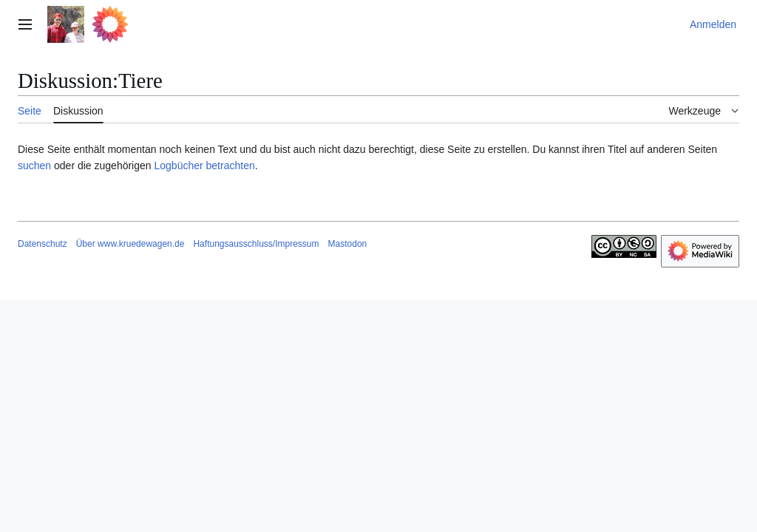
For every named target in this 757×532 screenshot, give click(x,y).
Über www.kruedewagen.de (130, 244)
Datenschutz (43, 244)
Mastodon (348, 244)
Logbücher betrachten (204, 166)
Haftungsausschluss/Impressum (256, 244)
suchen (34, 166)
